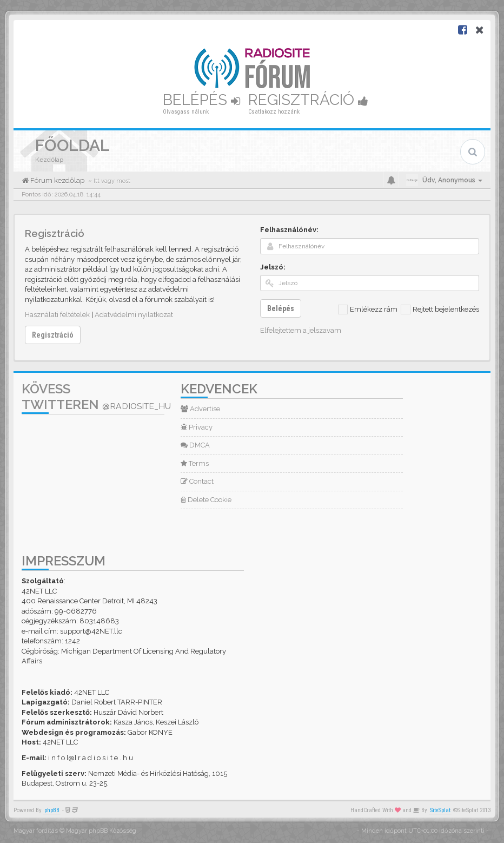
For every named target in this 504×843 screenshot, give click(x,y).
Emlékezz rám (368, 309)
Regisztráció (308, 100)
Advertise (200, 409)
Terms (195, 463)
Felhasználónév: (289, 230)
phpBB (52, 810)
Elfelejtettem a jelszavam (301, 330)
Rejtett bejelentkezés (440, 309)
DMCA (195, 445)
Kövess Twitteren (96, 397)
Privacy (197, 427)
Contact (197, 481)
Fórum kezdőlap (57, 180)
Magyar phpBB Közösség (101, 831)
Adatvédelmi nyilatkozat (134, 315)
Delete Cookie (206, 500)
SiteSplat (440, 810)
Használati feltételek (57, 315)
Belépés (201, 100)
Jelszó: (273, 267)
